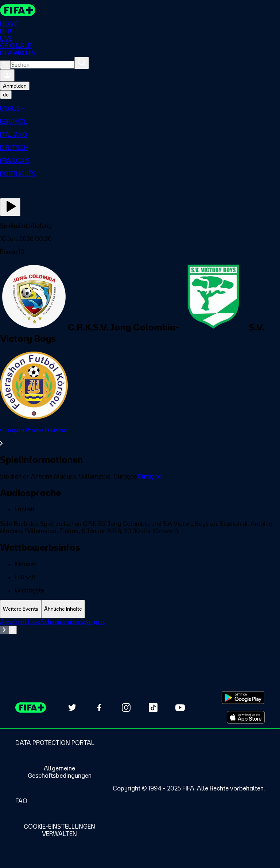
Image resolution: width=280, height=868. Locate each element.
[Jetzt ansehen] (10, 207)
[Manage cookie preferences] (59, 830)
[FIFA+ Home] (18, 10)
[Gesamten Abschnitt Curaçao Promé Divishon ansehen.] (140, 437)
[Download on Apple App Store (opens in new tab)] (246, 717)
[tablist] (140, 609)
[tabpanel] (140, 637)
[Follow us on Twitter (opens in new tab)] (72, 708)
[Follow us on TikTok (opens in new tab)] (153, 708)
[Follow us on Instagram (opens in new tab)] (126, 708)
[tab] (21, 609)
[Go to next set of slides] (13, 630)
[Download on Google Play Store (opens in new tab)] (243, 698)
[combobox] (42, 65)
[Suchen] (82, 63)
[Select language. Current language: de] (6, 95)
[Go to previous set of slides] (4, 630)
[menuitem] (140, 108)
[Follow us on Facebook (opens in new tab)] (99, 708)
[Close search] (5, 65)
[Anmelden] (7, 75)
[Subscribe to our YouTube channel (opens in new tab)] (180, 708)
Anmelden (15, 86)
